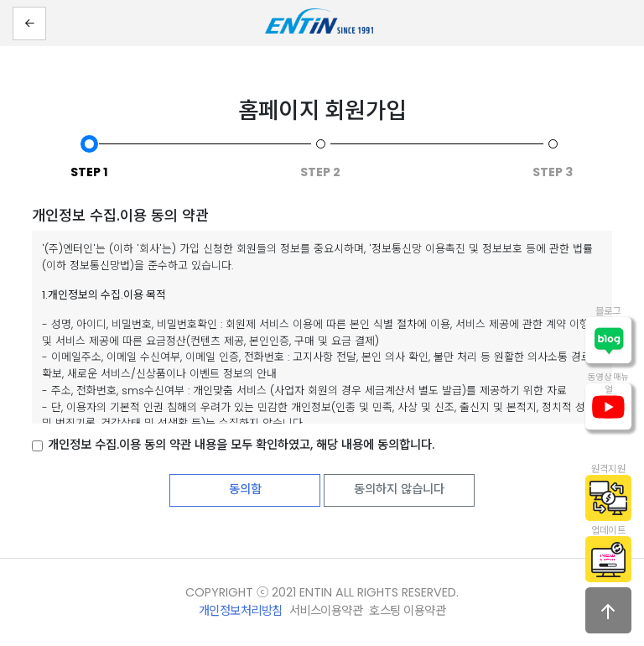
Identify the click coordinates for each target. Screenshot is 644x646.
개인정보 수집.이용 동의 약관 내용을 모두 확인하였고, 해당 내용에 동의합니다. (241, 445)
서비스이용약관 (326, 611)
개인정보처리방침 (241, 611)
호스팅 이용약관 (407, 611)
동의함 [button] (245, 489)
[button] (29, 23)
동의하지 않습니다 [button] (399, 489)
